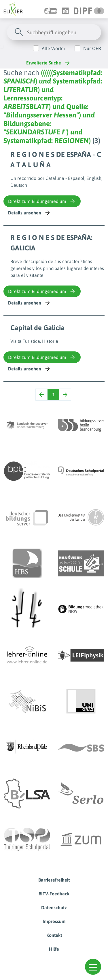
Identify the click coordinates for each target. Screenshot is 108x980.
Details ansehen (30, 213)
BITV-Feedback (54, 894)
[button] (93, 967)
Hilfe (54, 949)
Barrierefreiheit (54, 880)
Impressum (54, 921)
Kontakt (54, 935)
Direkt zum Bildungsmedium (42, 201)
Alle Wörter (54, 48)
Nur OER (92, 48)
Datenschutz (54, 907)
